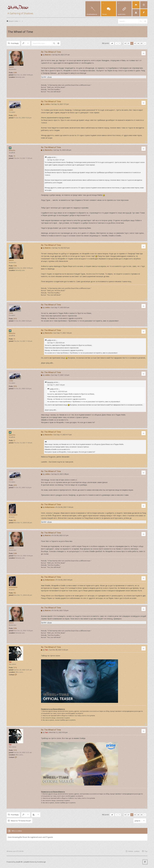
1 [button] (120, 43)
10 (14, 156)
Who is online (17, 831)
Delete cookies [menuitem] (134, 851)
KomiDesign (42, 862)
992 (15, 520)
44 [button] (138, 43)
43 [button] (135, 43)
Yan (10, 662)
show (49, 77)
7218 (15, 668)
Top (146, 851)
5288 (15, 73)
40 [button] (125, 43)
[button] (112, 43)
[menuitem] (136, 5)
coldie (11, 110)
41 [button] (129, 43)
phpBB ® (19, 862)
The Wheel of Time (20, 32)
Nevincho (12, 150)
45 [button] (142, 43)
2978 (15, 115)
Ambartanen (13, 515)
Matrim (11, 67)
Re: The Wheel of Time (51, 52)
